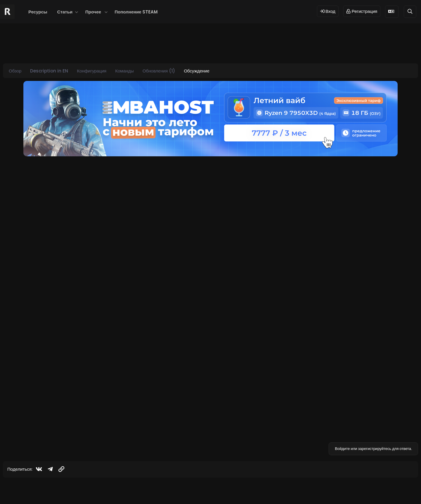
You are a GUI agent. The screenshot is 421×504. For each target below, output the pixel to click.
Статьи (65, 12)
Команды (125, 71)
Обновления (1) (159, 71)
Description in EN (49, 71)
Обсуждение (197, 71)
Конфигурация (92, 71)
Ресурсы (38, 12)
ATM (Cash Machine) (74, 190)
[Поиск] (410, 12)
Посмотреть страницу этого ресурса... (89, 264)
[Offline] (38, 186)
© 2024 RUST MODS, (207, 490)
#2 (411, 296)
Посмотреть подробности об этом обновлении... (99, 357)
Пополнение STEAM (136, 12)
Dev (230, 490)
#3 (411, 389)
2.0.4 (56, 322)
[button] (77, 12)
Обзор (15, 71)
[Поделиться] (403, 165)
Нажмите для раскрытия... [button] (232, 246)
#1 (411, 164)
